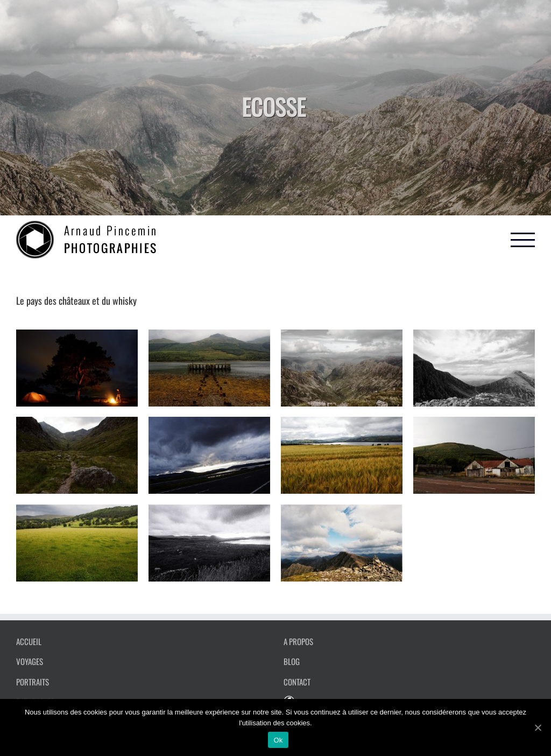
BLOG (292, 661)
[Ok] (538, 727)
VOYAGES (30, 661)
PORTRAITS (33, 682)
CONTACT (297, 682)
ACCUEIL (29, 641)
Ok (278, 740)
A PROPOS (298, 641)
